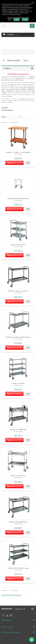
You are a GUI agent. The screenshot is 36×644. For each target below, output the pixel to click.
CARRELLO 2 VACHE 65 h (18, 476)
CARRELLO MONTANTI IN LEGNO (18, 199)
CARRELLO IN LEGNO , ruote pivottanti (18, 152)
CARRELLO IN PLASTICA (18, 245)
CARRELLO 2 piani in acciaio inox (18, 291)
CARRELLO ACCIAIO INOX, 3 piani (18, 568)
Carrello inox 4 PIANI (18, 383)
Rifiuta (17, 19)
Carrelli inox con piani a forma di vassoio (18, 337)
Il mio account (7, 627)
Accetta (25, 19)
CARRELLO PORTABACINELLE (18, 522)
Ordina (3, 117)
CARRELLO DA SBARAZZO (18, 430)
